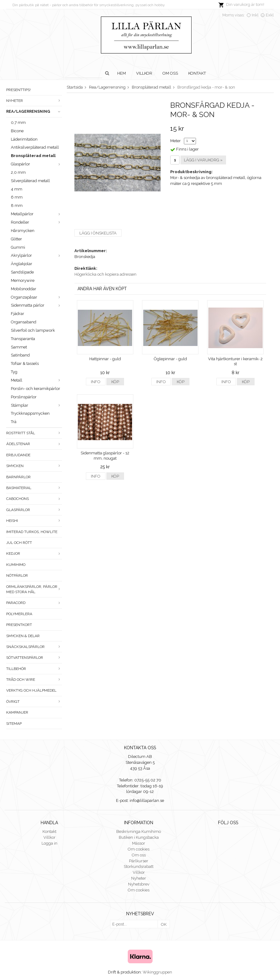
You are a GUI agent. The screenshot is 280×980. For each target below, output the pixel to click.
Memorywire (23, 280)
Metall (36, 380)
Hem (122, 73)
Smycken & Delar (23, 636)
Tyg (14, 372)
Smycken (34, 466)
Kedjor (34, 553)
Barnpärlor (18, 477)
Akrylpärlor (36, 255)
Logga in (49, 843)
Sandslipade (22, 272)
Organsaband (24, 322)
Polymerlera (19, 614)
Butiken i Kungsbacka (139, 837)
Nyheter (34, 101)
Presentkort (19, 625)
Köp (115, 382)
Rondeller (36, 222)
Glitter (16, 239)
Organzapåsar (36, 297)
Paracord (34, 603)
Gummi (18, 247)
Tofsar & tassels (25, 363)
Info (96, 382)
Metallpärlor (36, 214)
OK (164, 924)
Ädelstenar (34, 444)
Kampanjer (17, 712)
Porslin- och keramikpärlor (36, 389)
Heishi (34, 521)
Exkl (270, 15)
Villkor (144, 73)
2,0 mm (18, 172)
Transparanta (23, 339)
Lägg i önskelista (98, 233)
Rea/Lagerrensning (34, 112)
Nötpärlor (17, 575)
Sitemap (14, 724)
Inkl (255, 15)
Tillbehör (34, 669)
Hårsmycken (23, 231)
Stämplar (36, 405)
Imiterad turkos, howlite (32, 532)
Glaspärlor (36, 164)
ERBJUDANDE (18, 455)
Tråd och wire (34, 680)
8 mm (17, 206)
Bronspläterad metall (33, 156)
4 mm (17, 189)
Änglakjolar (22, 264)
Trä (14, 422)
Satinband (20, 355)
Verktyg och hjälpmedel (31, 690)
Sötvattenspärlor (34, 658)
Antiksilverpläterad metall (35, 147)
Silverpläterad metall (30, 181)
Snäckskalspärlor (34, 647)
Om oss (170, 73)
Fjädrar (18, 314)
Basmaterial (34, 488)
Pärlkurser (139, 861)
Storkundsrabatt (139, 866)
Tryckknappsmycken (30, 413)
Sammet (19, 347)
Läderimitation (24, 139)
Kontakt (197, 73)
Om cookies (139, 849)
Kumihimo (16, 565)
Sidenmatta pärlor (36, 305)
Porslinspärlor (24, 397)
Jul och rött (19, 543)
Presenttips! (18, 90)
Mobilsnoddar (24, 289)
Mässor (139, 843)
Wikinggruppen (157, 972)
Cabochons (34, 499)
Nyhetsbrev (139, 884)
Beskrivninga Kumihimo (139, 831)
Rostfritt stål (34, 433)
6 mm (17, 197)
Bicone (17, 131)
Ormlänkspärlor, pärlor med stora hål (34, 589)
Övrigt (34, 702)
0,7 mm (18, 122)
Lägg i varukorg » (203, 160)
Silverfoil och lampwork (33, 330)
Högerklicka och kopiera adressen (105, 274)
